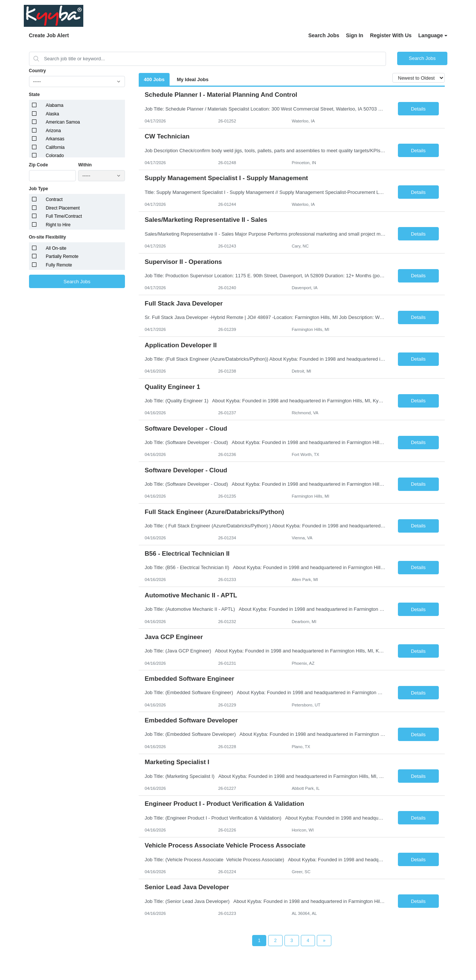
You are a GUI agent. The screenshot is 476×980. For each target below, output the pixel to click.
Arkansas (55, 139)
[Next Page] (324, 941)
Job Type (39, 189)
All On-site (56, 248)
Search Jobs (324, 35)
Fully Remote (59, 265)
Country (38, 71)
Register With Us (391, 35)
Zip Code (38, 165)
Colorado (55, 156)
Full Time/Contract (64, 216)
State (34, 95)
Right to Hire (58, 225)
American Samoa (63, 122)
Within (85, 165)
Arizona (53, 131)
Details (418, 109)
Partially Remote (62, 256)
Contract (54, 199)
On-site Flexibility (48, 237)
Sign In (355, 35)
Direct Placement (63, 208)
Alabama (54, 105)
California (55, 147)
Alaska (52, 114)
